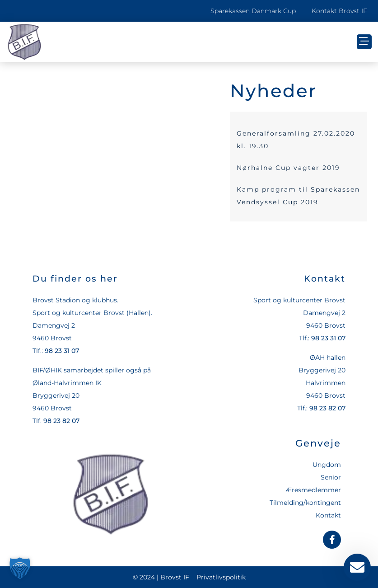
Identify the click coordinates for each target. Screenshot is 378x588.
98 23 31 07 (62, 351)
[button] (364, 42)
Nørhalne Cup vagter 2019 (288, 168)
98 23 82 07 (61, 421)
